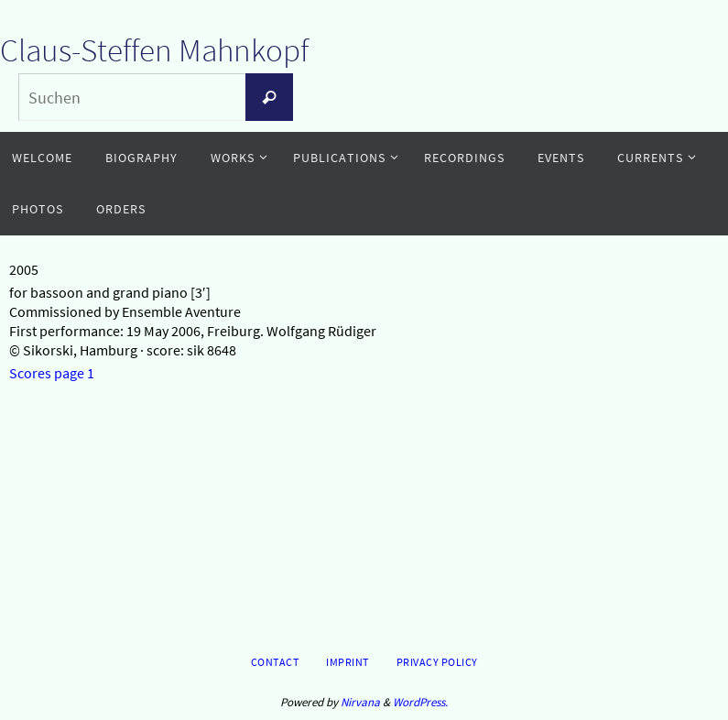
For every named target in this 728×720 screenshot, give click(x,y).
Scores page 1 (52, 373)
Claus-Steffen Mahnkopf (154, 50)
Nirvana (360, 702)
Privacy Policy (437, 662)
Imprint (348, 662)
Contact (275, 662)
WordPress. (420, 702)
